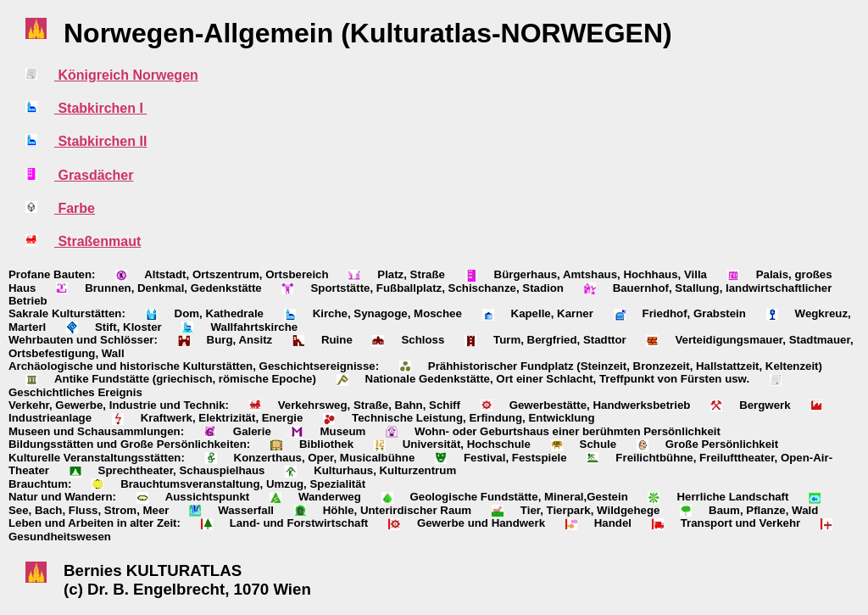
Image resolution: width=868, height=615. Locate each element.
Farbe (75, 208)
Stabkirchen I (100, 108)
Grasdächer (94, 175)
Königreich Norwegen (126, 75)
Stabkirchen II (100, 141)
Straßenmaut (97, 241)
